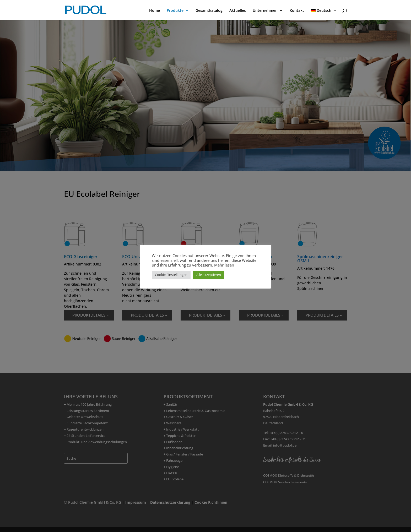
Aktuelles (238, 11)
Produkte (175, 11)
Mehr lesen (224, 265)
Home (155, 11)
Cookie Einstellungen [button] (171, 275)
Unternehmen (265, 11)
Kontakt (297, 11)
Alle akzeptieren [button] (209, 275)
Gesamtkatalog (209, 11)
